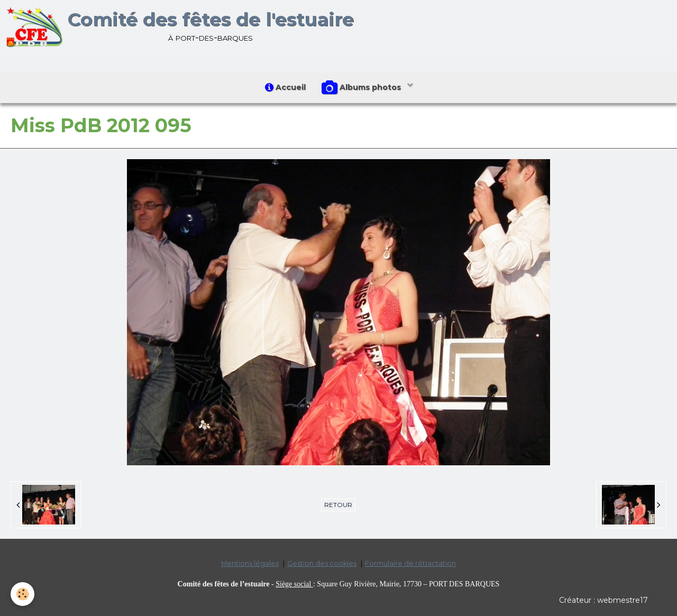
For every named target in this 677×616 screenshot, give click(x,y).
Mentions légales (250, 563)
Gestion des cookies (322, 563)
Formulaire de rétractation (410, 563)
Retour (338, 505)
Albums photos (362, 88)
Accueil (285, 87)
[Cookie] (22, 594)
